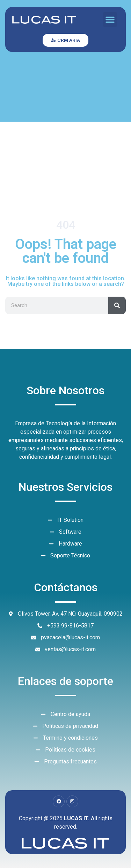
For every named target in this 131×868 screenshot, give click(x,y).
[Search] (117, 305)
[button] (110, 20)
